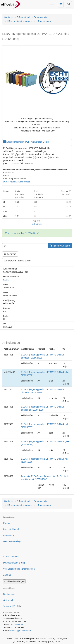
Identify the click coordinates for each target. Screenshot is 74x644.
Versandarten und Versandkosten (19, 569)
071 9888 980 (18, 625)
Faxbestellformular (12, 529)
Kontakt (7, 523)
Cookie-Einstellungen (14, 581)
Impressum (8, 535)
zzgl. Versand (37, 224)
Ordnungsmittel (41, 17)
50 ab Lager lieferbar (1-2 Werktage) (22, 233)
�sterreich (8, 600)
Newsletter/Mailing (12, 541)
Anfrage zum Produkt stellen (18, 261)
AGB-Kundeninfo (11, 557)
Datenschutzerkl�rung (14, 563)
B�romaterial (23, 17)
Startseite (9, 17)
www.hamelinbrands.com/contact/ (17, 182)
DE (14, 606)
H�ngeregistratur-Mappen (20, 21)
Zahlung (7, 575)
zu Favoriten (10, 254)
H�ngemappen (43, 21)
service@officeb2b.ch (21, 631)
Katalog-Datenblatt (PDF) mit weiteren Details (26, 142)
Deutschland (9, 594)
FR (19, 606)
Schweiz (7, 606)
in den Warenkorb (60, 246)
